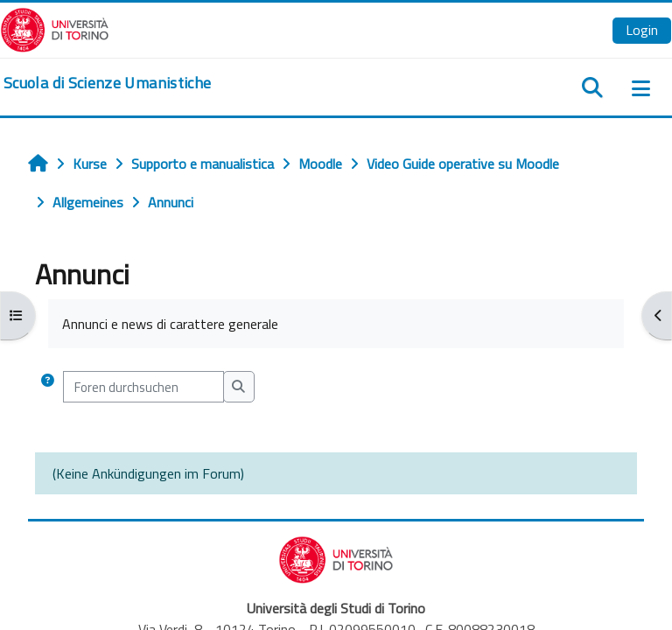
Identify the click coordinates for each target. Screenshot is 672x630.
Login (642, 30)
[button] (48, 387)
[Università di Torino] (55, 28)
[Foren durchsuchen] (143, 387)
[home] (107, 83)
